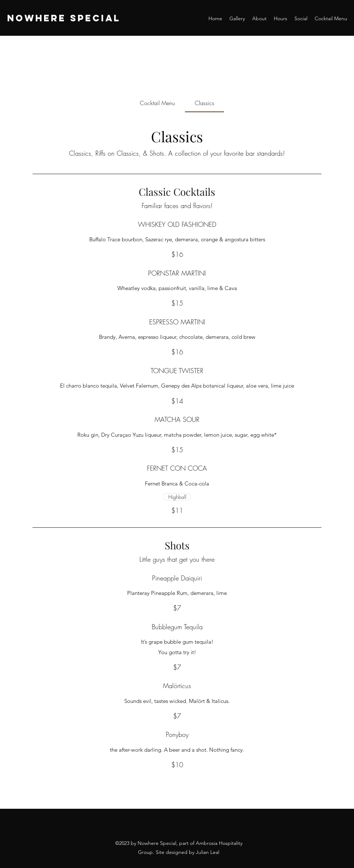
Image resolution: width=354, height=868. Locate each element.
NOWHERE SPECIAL (64, 18)
